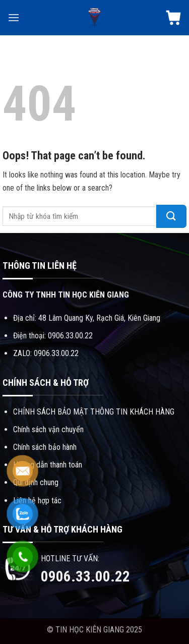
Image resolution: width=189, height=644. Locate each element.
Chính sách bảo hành (45, 447)
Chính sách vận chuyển (48, 429)
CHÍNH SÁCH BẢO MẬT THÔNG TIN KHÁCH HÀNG (94, 412)
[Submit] (171, 216)
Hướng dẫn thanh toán (48, 465)
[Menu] (14, 17)
